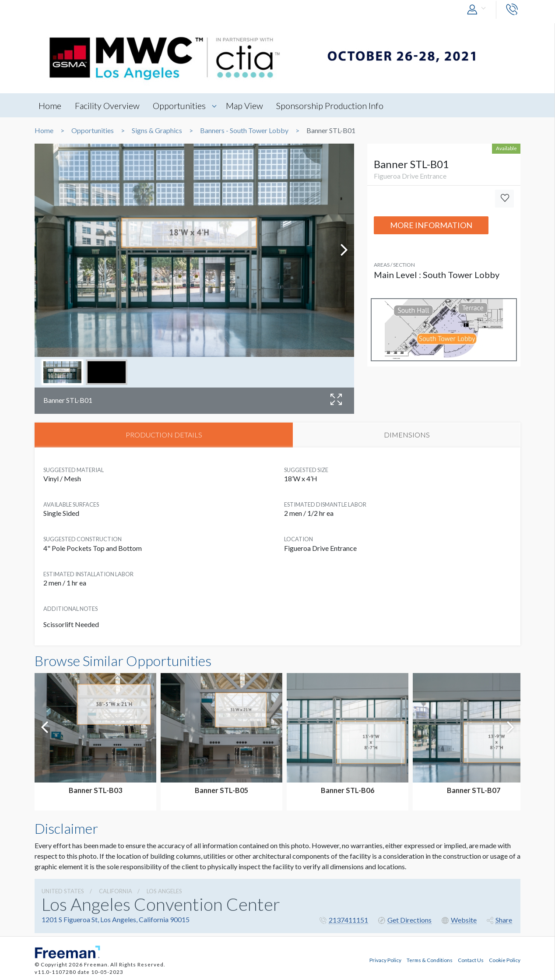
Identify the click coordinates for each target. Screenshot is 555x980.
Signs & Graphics (157, 130)
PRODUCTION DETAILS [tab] (164, 435)
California (116, 892)
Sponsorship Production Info (335, 106)
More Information (431, 225)
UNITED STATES (63, 892)
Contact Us (471, 959)
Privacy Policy (385, 959)
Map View (248, 106)
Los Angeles (164, 892)
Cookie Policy (505, 959)
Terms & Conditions (430, 959)
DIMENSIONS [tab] (407, 435)
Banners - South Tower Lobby (244, 130)
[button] (478, 10)
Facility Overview (109, 106)
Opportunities (182, 106)
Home (50, 106)
